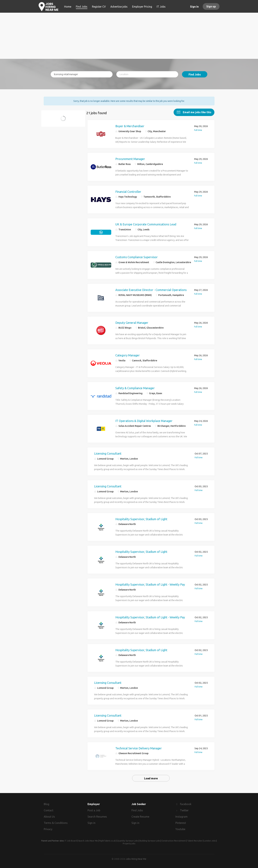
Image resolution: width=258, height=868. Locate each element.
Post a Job (94, 810)
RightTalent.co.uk (107, 841)
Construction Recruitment (174, 841)
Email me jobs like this (197, 112)
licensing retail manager (62, 120)
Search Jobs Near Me (88, 841)
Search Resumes (97, 817)
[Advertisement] (129, 36)
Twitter (184, 810)
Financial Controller (128, 191)
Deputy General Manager (132, 322)
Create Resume (140, 817)
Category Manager (128, 355)
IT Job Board (71, 841)
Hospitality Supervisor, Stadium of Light (141, 519)
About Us (49, 817)
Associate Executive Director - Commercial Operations (151, 290)
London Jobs (210, 841)
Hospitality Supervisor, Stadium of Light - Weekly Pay (150, 584)
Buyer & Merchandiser (130, 126)
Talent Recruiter (195, 841)
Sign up (211, 6)
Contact (49, 810)
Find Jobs (195, 74)
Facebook (186, 804)
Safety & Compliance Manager (135, 388)
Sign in (194, 7)
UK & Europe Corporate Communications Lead (146, 224)
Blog (46, 804)
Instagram (181, 817)
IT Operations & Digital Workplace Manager (144, 421)
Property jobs (129, 843)
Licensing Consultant (108, 453)
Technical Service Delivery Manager (139, 748)
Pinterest (181, 823)
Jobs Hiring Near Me (136, 859)
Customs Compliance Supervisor (136, 257)
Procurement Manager (130, 159)
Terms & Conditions (56, 823)
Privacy (48, 829)
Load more (151, 778)
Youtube (180, 829)
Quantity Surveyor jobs (128, 841)
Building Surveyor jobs (150, 841)
